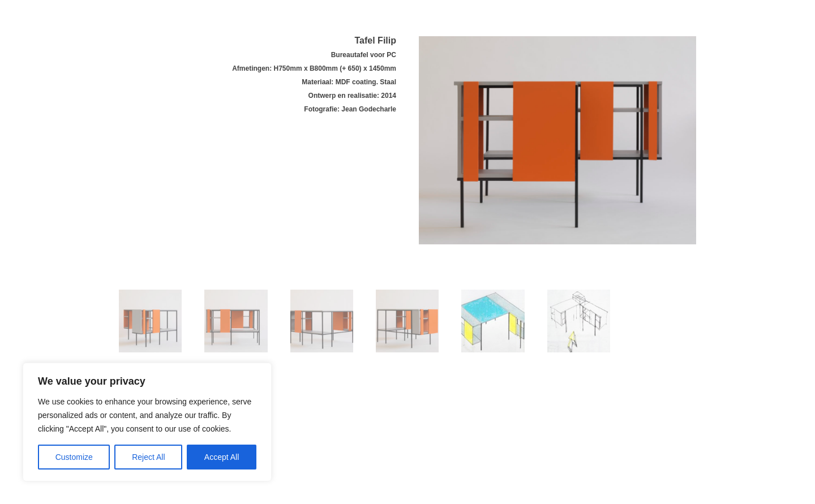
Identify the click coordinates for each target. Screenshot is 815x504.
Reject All (148, 457)
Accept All (222, 457)
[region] (147, 422)
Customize (74, 457)
